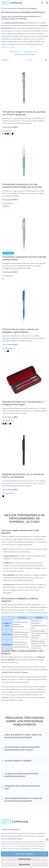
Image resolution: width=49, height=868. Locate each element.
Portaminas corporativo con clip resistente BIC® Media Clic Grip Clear (22, 186)
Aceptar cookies (24, 854)
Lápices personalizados (9, 8)
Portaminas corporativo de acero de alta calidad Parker (24, 258)
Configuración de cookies (11, 846)
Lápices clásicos (15, 52)
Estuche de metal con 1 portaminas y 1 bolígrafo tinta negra (23, 403)
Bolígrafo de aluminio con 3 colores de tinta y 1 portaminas (23, 476)
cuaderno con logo (8, 47)
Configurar (24, 859)
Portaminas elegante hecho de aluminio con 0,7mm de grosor (24, 113)
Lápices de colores (30, 52)
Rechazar (24, 865)
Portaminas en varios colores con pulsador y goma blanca (20, 331)
